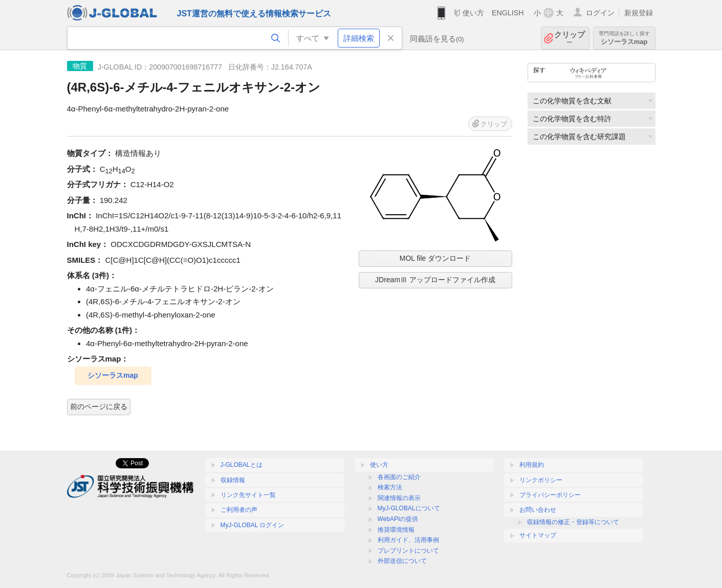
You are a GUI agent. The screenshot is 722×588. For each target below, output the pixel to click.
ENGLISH (508, 13)
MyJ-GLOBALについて (409, 508)
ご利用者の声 (239, 510)
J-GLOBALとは (242, 465)
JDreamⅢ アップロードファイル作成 (435, 280)
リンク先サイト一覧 (248, 495)
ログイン (600, 13)
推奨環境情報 (396, 530)
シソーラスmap (624, 38)
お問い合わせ (538, 510)
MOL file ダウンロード (435, 258)
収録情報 (233, 480)
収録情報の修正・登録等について (573, 522)
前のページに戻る (99, 406)
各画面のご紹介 (399, 477)
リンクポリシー (541, 480)
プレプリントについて (408, 551)
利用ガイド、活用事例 (408, 540)
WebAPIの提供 (398, 519)
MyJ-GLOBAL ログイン (253, 525)
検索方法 (390, 487)
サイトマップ (538, 535)
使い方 (473, 13)
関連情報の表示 (399, 498)
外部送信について (402, 561)
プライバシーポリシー (550, 495)
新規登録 (639, 13)
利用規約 (532, 465)
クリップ (570, 38)
